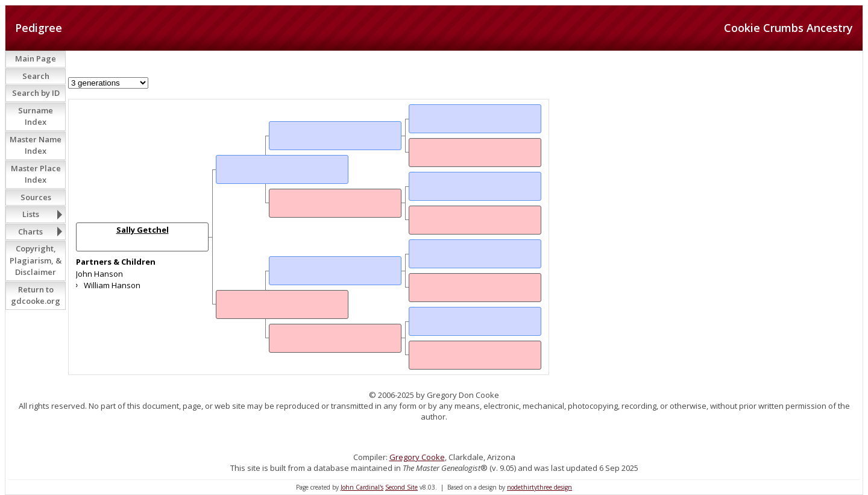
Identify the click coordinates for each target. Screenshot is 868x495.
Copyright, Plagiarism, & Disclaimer (36, 260)
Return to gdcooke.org (36, 295)
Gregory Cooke (417, 457)
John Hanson (99, 274)
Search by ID (36, 93)
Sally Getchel (143, 230)
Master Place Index (36, 174)
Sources (36, 197)
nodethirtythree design (539, 487)
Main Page (36, 58)
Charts (30, 232)
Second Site (401, 487)
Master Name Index (36, 145)
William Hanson (112, 285)
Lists (31, 214)
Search (36, 76)
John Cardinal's (362, 487)
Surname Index (36, 116)
